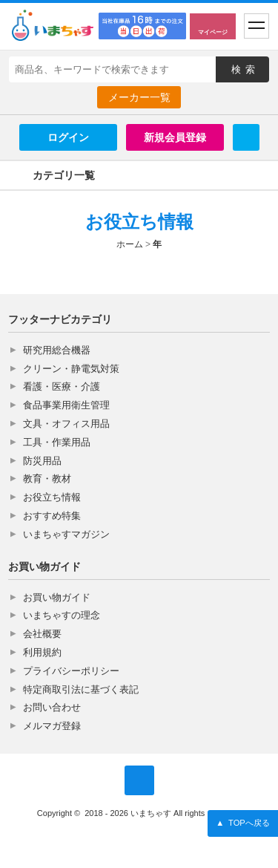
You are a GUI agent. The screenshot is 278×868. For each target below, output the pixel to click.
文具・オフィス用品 (66, 424)
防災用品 (42, 461)
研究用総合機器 (57, 350)
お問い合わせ (52, 707)
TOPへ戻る (242, 823)
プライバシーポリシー (71, 671)
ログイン (68, 137)
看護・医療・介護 (62, 386)
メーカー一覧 (139, 97)
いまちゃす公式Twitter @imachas (139, 780)
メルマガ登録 (52, 726)
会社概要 (42, 634)
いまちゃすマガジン (66, 534)
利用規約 (42, 652)
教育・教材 (47, 479)
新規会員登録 (175, 137)
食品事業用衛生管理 (66, 405)
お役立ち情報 (52, 497)
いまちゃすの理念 (62, 615)
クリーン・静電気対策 (71, 369)
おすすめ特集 (52, 516)
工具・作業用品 (57, 442)
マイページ (213, 32)
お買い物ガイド (57, 597)
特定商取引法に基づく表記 (81, 689)
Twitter (246, 137)
